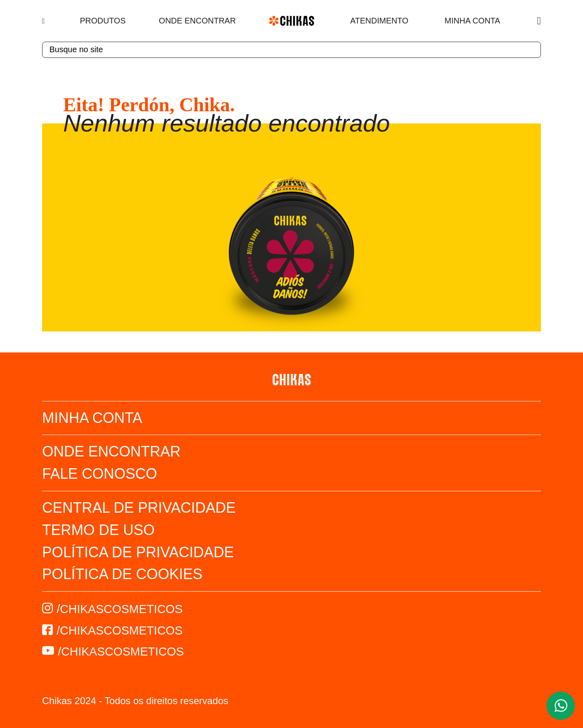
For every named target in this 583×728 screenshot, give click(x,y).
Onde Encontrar (197, 21)
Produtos (103, 21)
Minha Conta (472, 21)
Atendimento (379, 21)
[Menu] (44, 21)
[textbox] (291, 50)
